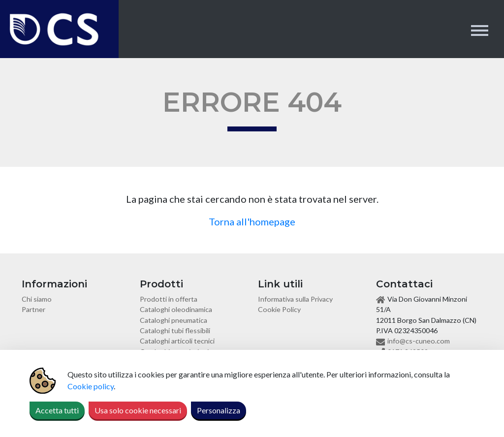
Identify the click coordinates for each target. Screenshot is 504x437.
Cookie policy (91, 386)
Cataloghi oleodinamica (176, 309)
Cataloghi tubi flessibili (175, 330)
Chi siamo (37, 299)
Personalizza (219, 410)
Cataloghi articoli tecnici (177, 341)
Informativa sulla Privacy (295, 299)
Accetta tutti (57, 410)
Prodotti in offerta (169, 299)
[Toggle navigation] (480, 29)
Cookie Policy (279, 309)
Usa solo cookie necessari (138, 410)
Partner (33, 309)
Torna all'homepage (252, 221)
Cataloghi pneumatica (173, 320)
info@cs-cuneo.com (419, 341)
